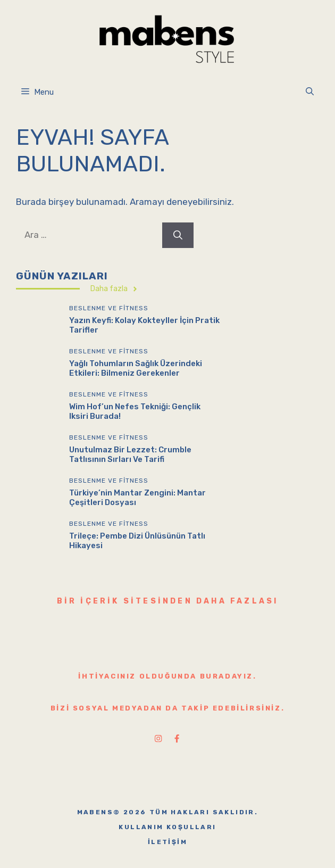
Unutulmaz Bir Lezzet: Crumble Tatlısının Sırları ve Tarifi (130, 454)
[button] (310, 92)
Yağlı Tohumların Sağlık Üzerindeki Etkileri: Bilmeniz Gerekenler (136, 368)
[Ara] (178, 235)
